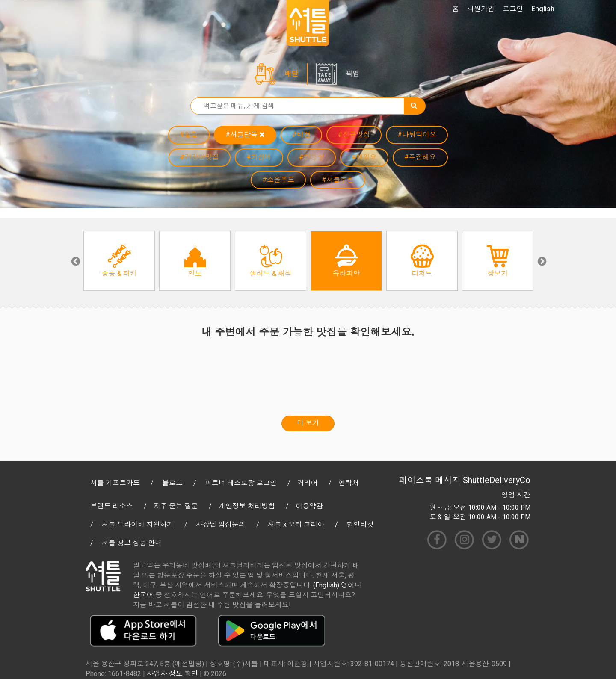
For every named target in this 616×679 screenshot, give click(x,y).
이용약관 (309, 506)
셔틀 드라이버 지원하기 (138, 524)
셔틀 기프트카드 (115, 483)
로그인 (513, 9)
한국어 (143, 595)
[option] (119, 261)
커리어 (308, 483)
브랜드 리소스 (112, 506)
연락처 (349, 483)
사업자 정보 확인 (172, 674)
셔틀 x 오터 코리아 (296, 524)
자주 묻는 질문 (176, 506)
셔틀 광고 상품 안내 (132, 543)
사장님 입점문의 (221, 524)
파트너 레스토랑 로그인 (241, 483)
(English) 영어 (334, 585)
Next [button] (541, 261)
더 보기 (308, 423)
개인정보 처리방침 (247, 506)
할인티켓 (360, 524)
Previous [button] (75, 261)
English (543, 9)
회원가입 (481, 9)
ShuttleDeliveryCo (497, 480)
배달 (291, 74)
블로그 (172, 483)
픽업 (352, 74)
